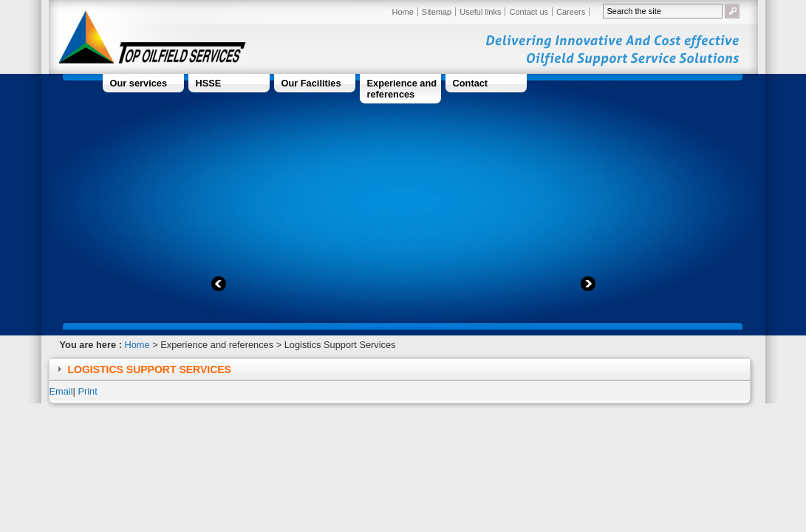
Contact (471, 83)
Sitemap (437, 12)
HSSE (209, 83)
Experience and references (402, 89)
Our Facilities (311, 83)
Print (87, 391)
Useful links (480, 12)
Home (403, 12)
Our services (139, 83)
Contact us (529, 12)
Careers (571, 12)
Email (61, 391)
